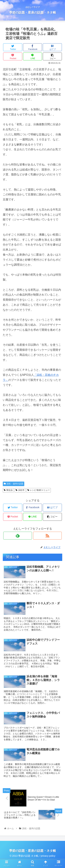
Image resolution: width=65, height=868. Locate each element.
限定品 (8, 490)
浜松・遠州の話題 (14, 484)
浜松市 (20, 490)
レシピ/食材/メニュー (39, 490)
